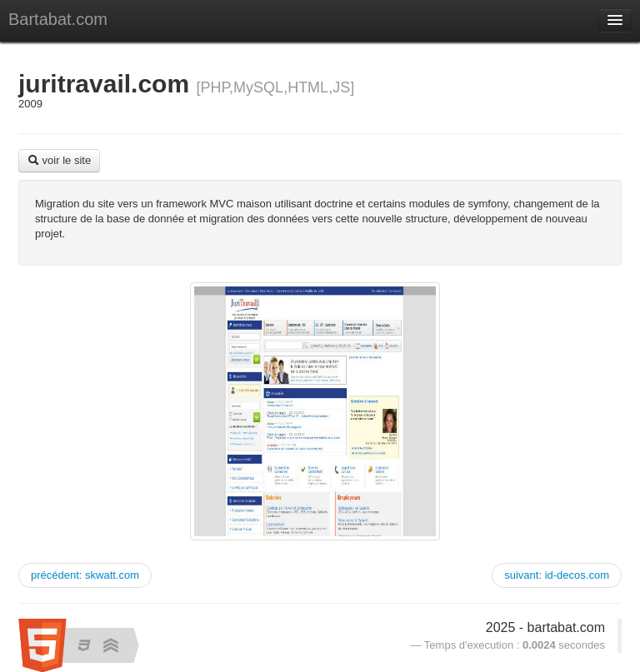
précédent (85, 575)
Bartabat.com (58, 19)
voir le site (59, 160)
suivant (557, 575)
